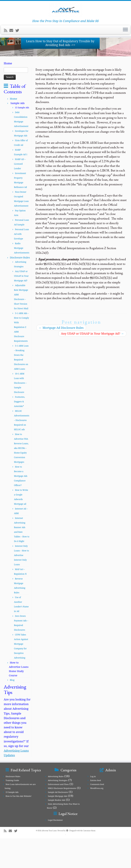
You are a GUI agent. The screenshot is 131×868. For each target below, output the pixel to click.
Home (14, 128)
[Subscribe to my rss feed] (7, 50)
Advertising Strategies (58, 810)
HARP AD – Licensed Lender (20, 193)
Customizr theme (89, 860)
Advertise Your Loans (49, 860)
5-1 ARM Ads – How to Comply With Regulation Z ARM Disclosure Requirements (21, 357)
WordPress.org (97, 818)
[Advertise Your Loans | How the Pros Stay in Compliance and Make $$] (65, 20)
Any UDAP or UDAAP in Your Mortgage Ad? (21, 306)
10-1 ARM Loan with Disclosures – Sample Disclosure (20, 413)
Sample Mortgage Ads (58, 826)
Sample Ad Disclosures (58, 822)
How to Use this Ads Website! (19, 826)
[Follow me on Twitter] (18, 50)
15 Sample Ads (12, 822)
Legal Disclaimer (55, 850)
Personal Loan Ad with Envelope (21, 264)
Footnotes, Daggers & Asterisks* (19, 431)
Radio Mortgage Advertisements (22, 278)
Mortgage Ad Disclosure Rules (61, 357)
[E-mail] (12, 50)
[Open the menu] (125, 49)
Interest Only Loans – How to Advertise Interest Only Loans (21, 585)
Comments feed (97, 814)
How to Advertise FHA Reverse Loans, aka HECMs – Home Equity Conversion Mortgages (21, 478)
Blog (12, 710)
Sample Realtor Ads (57, 830)
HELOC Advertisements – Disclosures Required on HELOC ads (22, 450)
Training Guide (12, 810)
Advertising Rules (56, 806)
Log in (93, 806)
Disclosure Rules (20, 287)
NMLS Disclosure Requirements (62, 818)
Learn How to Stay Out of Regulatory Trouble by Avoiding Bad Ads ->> (60, 73)
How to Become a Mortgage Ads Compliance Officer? (21, 506)
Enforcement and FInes (58, 814)
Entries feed (96, 810)
